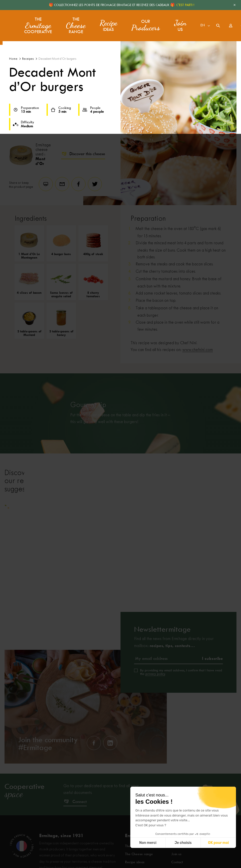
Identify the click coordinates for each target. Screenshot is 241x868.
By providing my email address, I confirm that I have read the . (181, 689)
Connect (80, 818)
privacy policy (155, 690)
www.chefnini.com (198, 350)
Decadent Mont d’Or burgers (57, 59)
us (178, 24)
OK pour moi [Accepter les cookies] (218, 843)
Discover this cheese (83, 154)
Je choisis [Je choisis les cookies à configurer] (183, 843)
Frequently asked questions (193, 863)
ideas (107, 24)
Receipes (28, 59)
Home (13, 59)
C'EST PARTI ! (185, 5)
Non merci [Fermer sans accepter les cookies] (148, 843)
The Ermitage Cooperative (146, 863)
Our (144, 24)
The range (74, 24)
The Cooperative (37, 24)
